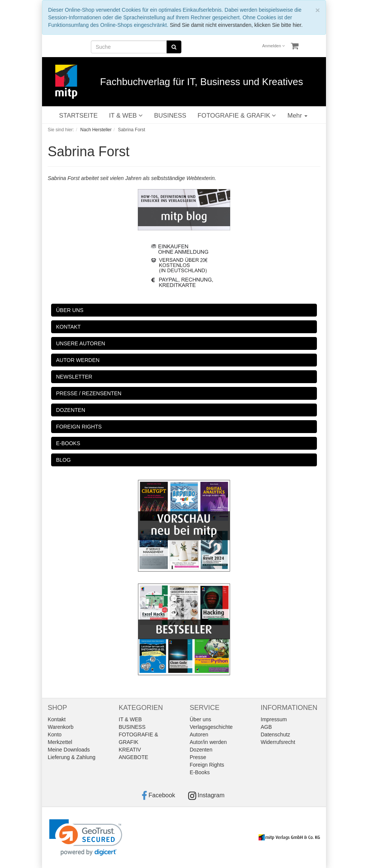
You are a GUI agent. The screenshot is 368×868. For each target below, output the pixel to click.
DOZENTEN (71, 410)
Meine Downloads (69, 750)
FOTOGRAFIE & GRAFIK (237, 116)
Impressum (274, 719)
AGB (267, 727)
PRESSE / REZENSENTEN (89, 393)
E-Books (200, 772)
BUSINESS (170, 116)
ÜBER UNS (70, 310)
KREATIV (130, 750)
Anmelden (274, 46)
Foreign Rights (207, 765)
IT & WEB (126, 116)
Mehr (297, 116)
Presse (198, 757)
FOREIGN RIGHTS (79, 427)
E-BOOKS (68, 443)
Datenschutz (276, 734)
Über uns (200, 719)
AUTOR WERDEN (78, 360)
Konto (55, 734)
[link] (86, 838)
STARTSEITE (78, 116)
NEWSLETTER (74, 377)
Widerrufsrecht (278, 742)
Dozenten (201, 750)
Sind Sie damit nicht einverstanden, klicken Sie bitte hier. (236, 25)
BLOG (63, 460)
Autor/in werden (208, 742)
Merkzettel (60, 742)
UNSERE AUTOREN (81, 343)
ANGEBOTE (134, 757)
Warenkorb (61, 727)
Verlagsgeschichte (211, 727)
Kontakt (57, 719)
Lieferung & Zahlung (72, 757)
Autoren (199, 734)
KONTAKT (68, 327)
